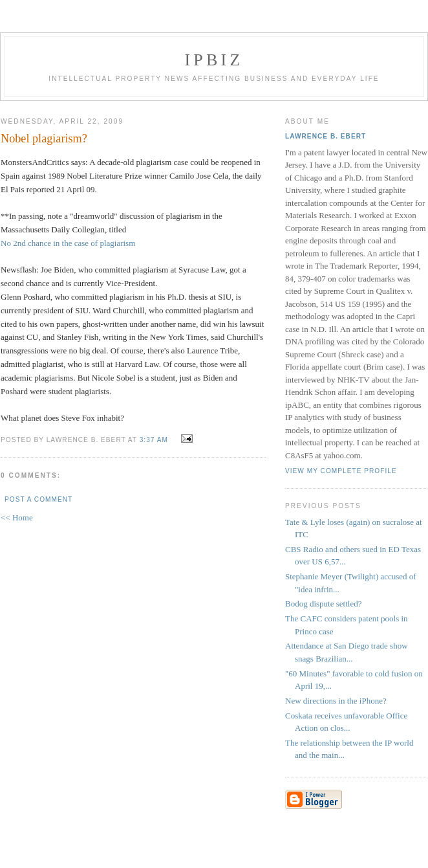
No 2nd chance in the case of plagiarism (68, 243)
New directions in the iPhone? (336, 701)
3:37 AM (154, 440)
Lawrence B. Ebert (326, 136)
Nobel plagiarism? (44, 139)
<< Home (17, 517)
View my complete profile (341, 471)
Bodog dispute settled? (323, 604)
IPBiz (214, 60)
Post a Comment (38, 499)
